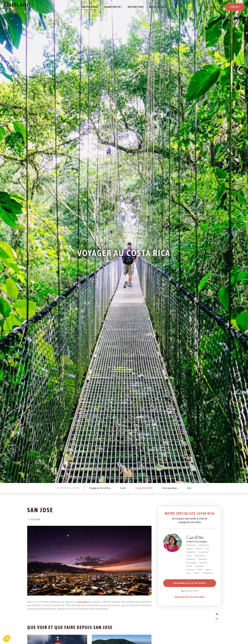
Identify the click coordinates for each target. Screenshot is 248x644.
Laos (189, 573)
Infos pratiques (170, 488)
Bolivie (190, 549)
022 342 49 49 (216, 7)
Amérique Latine (94, 478)
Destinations (90, 7)
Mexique (203, 559)
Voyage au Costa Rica (100, 488)
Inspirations (136, 7)
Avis (189, 488)
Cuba (189, 555)
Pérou (189, 566)
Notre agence (157, 7)
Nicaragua (191, 563)
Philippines (208, 573)
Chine (197, 573)
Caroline (195, 538)
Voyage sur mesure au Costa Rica (124, 478)
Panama (203, 563)
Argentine (204, 545)
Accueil (77, 478)
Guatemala (200, 555)
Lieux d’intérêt (152, 478)
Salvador (200, 566)
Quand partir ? (113, 7)
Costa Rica (83, 602)
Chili (207, 549)
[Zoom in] (217, 614)
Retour (34, 519)
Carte (123, 488)
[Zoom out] (217, 619)
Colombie (191, 552)
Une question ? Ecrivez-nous (190, 597)
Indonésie (191, 545)
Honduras (191, 559)
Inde (200, 569)
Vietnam (190, 569)
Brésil (199, 549)
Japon (208, 569)
